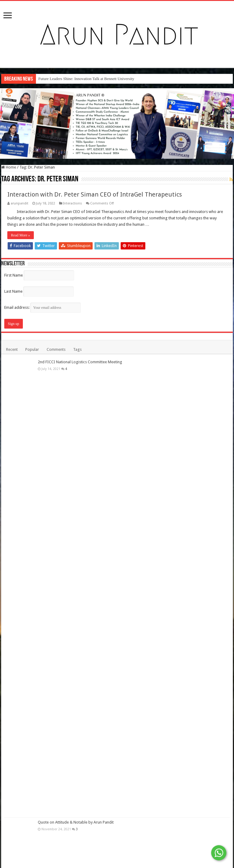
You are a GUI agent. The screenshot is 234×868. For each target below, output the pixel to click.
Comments (56, 349)
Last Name (13, 291)
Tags (77, 349)
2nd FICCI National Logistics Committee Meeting (80, 362)
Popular (32, 349)
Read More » (21, 235)
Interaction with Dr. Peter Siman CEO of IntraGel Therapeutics (95, 194)
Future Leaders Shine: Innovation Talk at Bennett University (86, 79)
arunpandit (19, 203)
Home (9, 167)
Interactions (73, 203)
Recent (12, 349)
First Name (14, 275)
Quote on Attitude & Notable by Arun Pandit (76, 822)
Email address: (43, 307)
